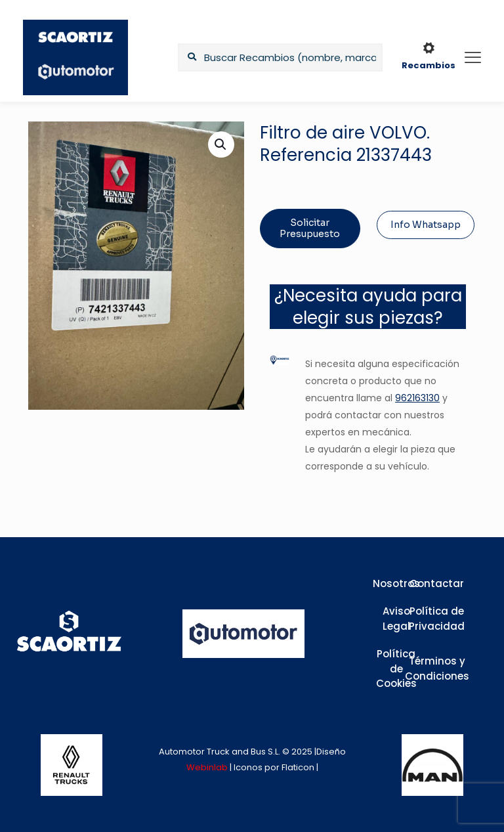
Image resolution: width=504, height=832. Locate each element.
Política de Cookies (396, 668)
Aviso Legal (396, 619)
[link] (72, 765)
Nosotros (396, 583)
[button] (221, 144)
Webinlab (208, 767)
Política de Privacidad (437, 619)
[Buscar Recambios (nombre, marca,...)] (280, 57)
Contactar (437, 583)
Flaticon (298, 767)
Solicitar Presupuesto (310, 228)
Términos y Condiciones (437, 668)
